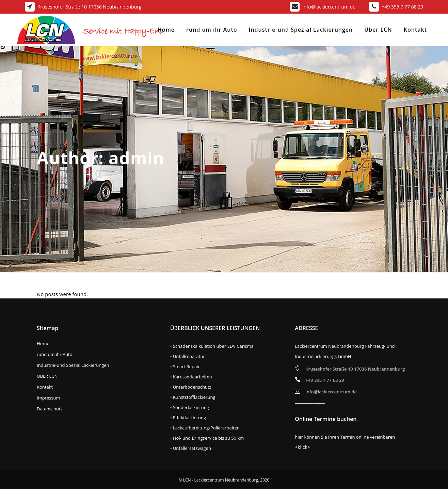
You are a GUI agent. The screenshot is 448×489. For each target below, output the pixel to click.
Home (43, 344)
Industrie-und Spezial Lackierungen (73, 365)
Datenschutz (50, 409)
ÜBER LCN (47, 376)
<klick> (302, 447)
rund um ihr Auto (55, 354)
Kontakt (45, 387)
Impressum (49, 398)
